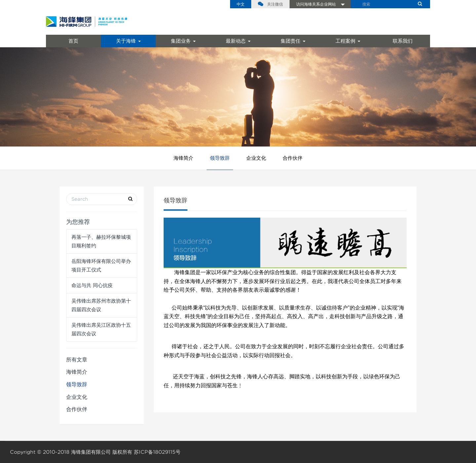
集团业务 (183, 41)
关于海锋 (128, 41)
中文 (241, 4)
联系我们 (403, 41)
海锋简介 (183, 158)
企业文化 (256, 158)
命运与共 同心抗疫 (92, 285)
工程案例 (348, 41)
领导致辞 (220, 158)
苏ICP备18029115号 (157, 452)
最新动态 (238, 41)
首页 (73, 41)
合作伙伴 (293, 158)
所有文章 (77, 360)
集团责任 (293, 41)
